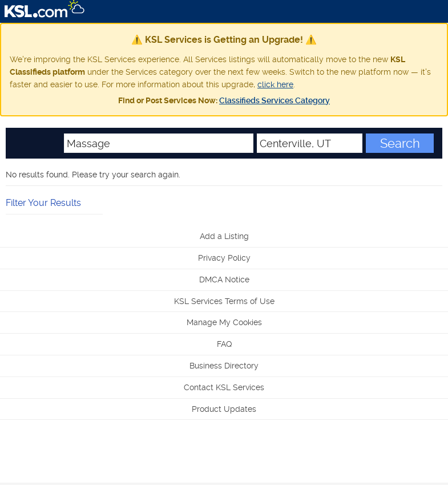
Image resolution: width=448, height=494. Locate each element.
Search (400, 143)
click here (275, 84)
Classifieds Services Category (275, 100)
